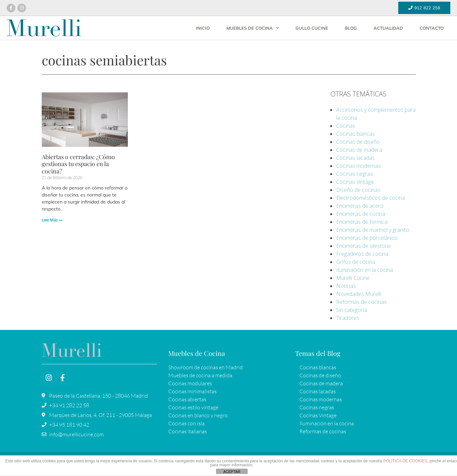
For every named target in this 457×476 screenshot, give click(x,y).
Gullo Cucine (312, 28)
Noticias (346, 286)
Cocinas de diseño (358, 142)
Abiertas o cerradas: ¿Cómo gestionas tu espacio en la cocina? (78, 164)
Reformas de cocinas (361, 302)
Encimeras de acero (360, 206)
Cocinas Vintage (355, 182)
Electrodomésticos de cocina (371, 198)
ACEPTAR (232, 472)
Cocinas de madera (359, 150)
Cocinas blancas (356, 134)
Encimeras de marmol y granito (373, 230)
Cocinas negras (355, 174)
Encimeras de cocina (361, 214)
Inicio (203, 28)
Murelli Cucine (353, 278)
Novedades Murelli (359, 294)
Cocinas (346, 126)
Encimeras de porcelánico (367, 238)
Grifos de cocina (356, 262)
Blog (351, 28)
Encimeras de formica (362, 222)
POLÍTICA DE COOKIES (405, 461)
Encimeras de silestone (364, 246)
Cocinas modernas (359, 166)
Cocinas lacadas (356, 158)
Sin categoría (352, 310)
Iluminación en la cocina (365, 270)
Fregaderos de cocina (362, 254)
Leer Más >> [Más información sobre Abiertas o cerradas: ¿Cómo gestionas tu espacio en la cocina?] (52, 220)
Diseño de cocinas (358, 190)
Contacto (432, 28)
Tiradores (348, 318)
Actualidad (388, 28)
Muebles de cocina (253, 28)
